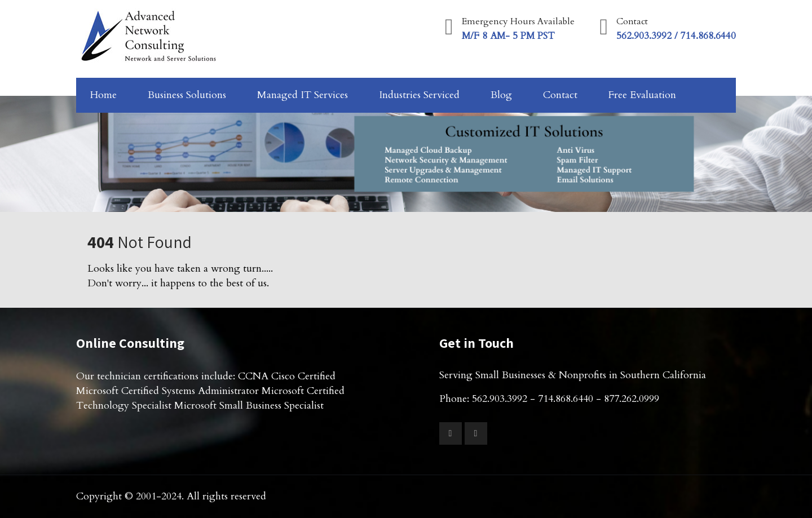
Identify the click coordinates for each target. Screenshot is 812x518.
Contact (560, 95)
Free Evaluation (642, 95)
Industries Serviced (419, 95)
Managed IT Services (303, 95)
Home (103, 95)
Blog (501, 95)
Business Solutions (187, 95)
